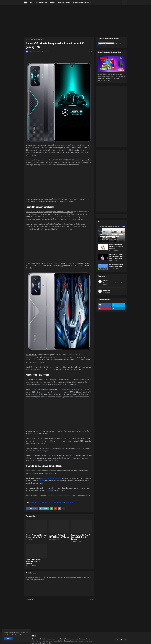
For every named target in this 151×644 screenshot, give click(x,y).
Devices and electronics (38, 39)
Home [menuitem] (32, 3)
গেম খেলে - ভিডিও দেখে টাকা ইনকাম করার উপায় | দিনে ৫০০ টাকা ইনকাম (116, 257)
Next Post (90, 599)
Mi (50, 491)
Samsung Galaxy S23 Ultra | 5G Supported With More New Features (81, 537)
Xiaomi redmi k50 (50, 478)
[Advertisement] (76, 21)
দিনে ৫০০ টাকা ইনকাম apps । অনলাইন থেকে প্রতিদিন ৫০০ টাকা (117, 247)
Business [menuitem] (52, 3)
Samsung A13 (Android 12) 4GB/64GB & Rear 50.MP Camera (59, 536)
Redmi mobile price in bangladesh (54, 502)
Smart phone (69, 502)
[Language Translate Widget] (106, 43)
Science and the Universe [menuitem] (81, 3)
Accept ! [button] (8, 638)
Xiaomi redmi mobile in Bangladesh (60, 495)
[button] (125, 3)
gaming (59, 478)
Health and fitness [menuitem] (64, 3)
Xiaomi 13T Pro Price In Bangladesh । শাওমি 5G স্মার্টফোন (33, 562)
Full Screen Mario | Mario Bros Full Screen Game (116, 266)
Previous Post (29, 599)
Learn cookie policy (17, 634)
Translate (103, 45)
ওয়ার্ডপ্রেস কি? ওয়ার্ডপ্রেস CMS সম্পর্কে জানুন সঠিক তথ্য (112, 236)
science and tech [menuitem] (41, 3)
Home (28, 39)
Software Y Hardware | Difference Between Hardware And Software (36, 536)
